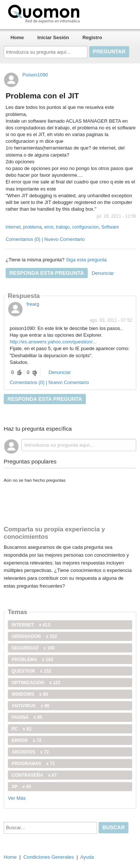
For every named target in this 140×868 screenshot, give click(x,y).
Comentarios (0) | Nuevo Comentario (45, 239)
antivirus (30, 706)
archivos (30, 752)
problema (32, 227)
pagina (27, 717)
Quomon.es (68, 13)
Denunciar (103, 273)
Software (110, 227)
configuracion (85, 227)
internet (13, 227)
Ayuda (87, 857)
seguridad (33, 648)
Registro (92, 37)
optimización (36, 683)
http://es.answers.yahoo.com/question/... (53, 342)
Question (31, 671)
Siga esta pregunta (86, 260)
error (49, 227)
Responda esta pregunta (47, 273)
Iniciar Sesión (53, 37)
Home (17, 37)
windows (30, 694)
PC (21, 729)
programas (33, 764)
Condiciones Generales (49, 857)
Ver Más (17, 798)
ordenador (34, 636)
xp (21, 787)
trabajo (63, 227)
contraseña (34, 775)
